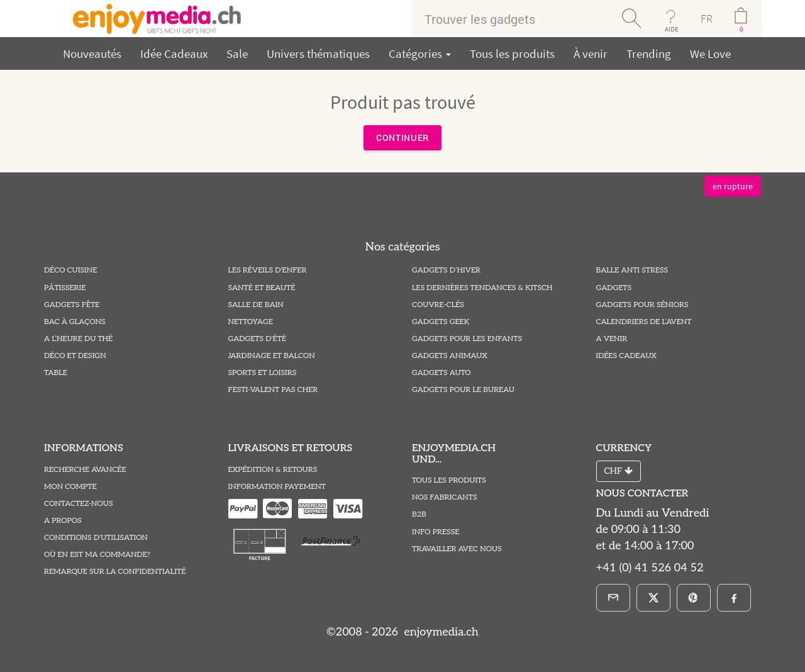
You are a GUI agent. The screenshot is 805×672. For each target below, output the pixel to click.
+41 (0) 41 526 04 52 (650, 568)
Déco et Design (75, 356)
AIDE (672, 29)
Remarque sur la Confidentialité (115, 572)
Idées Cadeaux (626, 356)
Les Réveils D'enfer (268, 270)
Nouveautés (92, 53)
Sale (237, 53)
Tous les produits (512, 53)
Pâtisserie (65, 288)
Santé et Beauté (262, 288)
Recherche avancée (85, 470)
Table (56, 373)
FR (707, 19)
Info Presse (436, 532)
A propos (63, 521)
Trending (649, 53)
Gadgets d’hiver (446, 270)
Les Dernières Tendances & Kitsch (482, 288)
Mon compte (70, 487)
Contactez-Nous (79, 504)
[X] (653, 598)
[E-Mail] (613, 598)
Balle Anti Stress (632, 270)
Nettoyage (251, 322)
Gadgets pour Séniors (642, 305)
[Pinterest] (694, 598)
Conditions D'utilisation (96, 538)
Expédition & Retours (273, 470)
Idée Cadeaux (174, 53)
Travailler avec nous (457, 549)
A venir (612, 339)
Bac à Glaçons (75, 322)
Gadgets (614, 288)
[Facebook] (734, 598)
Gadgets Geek (441, 322)
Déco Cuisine (70, 270)
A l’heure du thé (78, 339)
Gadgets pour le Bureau (463, 390)
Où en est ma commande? (97, 555)
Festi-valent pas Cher (273, 390)
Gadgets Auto (441, 373)
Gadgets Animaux (450, 356)
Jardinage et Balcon (272, 356)
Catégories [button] (420, 53)
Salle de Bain (256, 305)
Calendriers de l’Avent (644, 322)
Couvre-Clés (438, 305)
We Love (710, 53)
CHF (619, 471)
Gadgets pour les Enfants (467, 339)
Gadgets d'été (257, 339)
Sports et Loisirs (263, 373)
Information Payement (277, 487)
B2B (419, 514)
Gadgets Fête (72, 305)
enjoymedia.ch (440, 632)
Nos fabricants (445, 497)
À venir (591, 53)
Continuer (402, 137)
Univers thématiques (318, 53)
